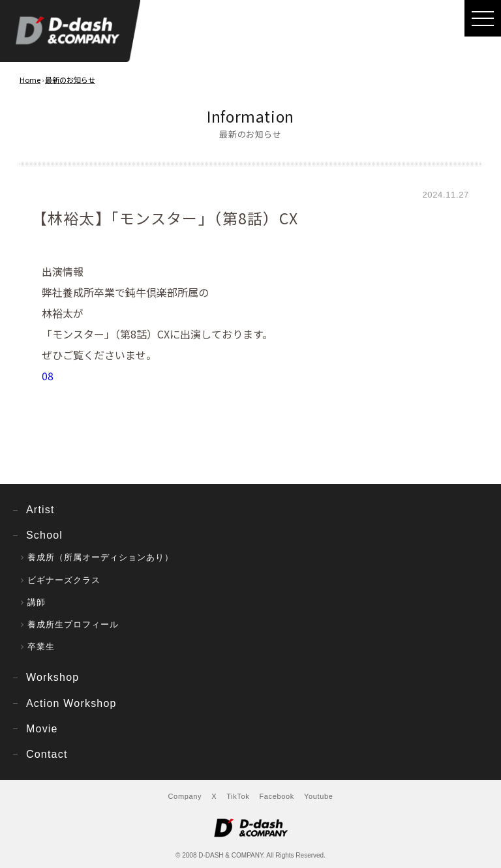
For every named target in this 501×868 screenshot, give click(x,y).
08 (48, 376)
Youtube (319, 796)
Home (30, 80)
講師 (37, 602)
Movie (42, 729)
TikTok (238, 796)
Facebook (277, 796)
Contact (47, 754)
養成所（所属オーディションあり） (100, 557)
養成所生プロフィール (73, 624)
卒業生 (41, 647)
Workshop (53, 677)
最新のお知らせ (70, 80)
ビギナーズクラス (64, 580)
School (44, 535)
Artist (40, 510)
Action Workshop (71, 703)
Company (185, 796)
